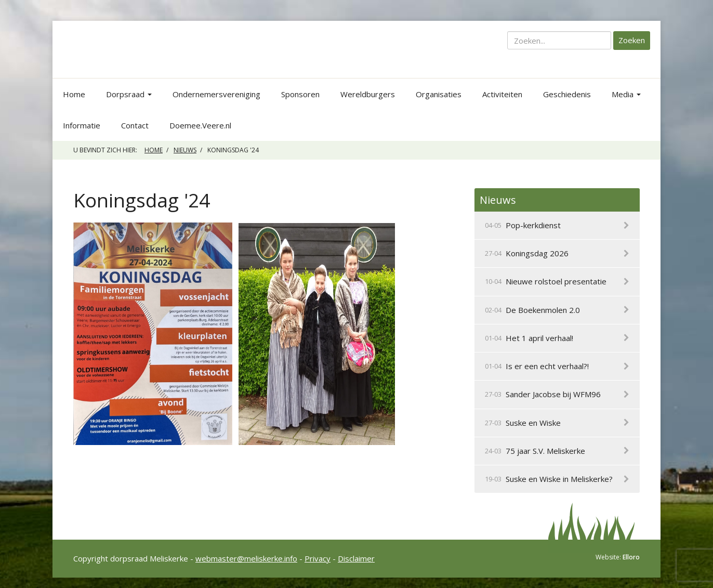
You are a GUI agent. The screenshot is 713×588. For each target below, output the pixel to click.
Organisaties (439, 94)
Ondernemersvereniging (216, 94)
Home (74, 94)
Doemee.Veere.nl (200, 125)
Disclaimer (356, 558)
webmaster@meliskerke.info (246, 558)
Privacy (318, 558)
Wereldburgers (368, 94)
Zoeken (632, 40)
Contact (135, 125)
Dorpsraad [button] (129, 94)
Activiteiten (502, 94)
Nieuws (185, 150)
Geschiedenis (567, 94)
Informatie (82, 125)
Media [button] (626, 94)
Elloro (631, 557)
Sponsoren (300, 94)
